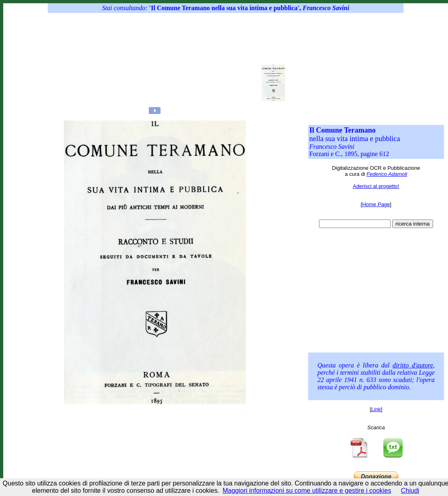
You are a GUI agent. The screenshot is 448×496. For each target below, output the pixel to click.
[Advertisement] (210, 61)
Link (376, 409)
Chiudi (410, 491)
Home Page (376, 204)
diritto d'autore (413, 365)
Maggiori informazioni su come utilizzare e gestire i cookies (307, 491)
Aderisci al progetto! (376, 186)
